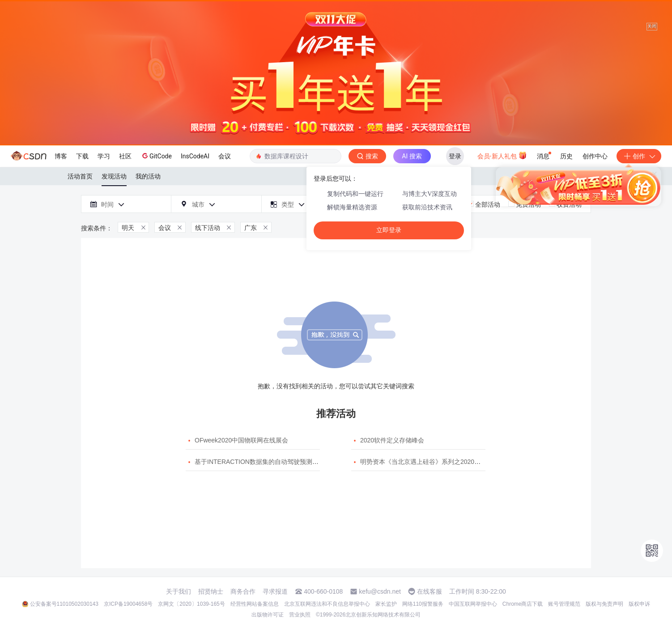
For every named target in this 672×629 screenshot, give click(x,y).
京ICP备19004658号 (128, 604)
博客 (61, 156)
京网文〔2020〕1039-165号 (191, 604)
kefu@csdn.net (380, 591)
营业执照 (300, 615)
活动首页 (80, 176)
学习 (104, 156)
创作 (639, 156)
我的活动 (148, 176)
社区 (125, 156)
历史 (566, 156)
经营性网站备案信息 (255, 604)
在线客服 (430, 591)
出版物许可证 (268, 615)
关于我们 (179, 591)
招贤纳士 (211, 591)
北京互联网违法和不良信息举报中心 (327, 604)
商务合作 (243, 591)
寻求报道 (275, 591)
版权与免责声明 (604, 604)
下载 (82, 156)
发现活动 (114, 176)
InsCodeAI (195, 156)
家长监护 (386, 604)
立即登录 (389, 230)
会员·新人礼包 (502, 155)
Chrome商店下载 (523, 604)
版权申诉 (639, 604)
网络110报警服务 (423, 604)
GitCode (156, 156)
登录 (455, 156)
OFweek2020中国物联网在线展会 (241, 440)
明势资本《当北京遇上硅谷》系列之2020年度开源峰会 (436, 462)
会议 (225, 156)
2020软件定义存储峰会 (392, 440)
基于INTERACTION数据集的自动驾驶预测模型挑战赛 (269, 462)
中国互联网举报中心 (473, 604)
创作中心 (595, 156)
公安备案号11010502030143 (64, 604)
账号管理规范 (564, 604)
